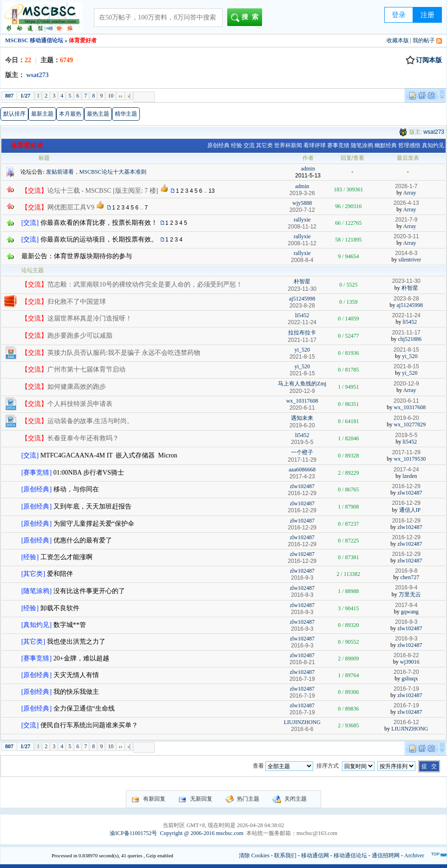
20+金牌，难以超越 (81, 658)
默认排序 (14, 114)
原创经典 (218, 145)
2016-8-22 (406, 655)
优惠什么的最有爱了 (83, 540)
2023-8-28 (406, 299)
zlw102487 (302, 486)
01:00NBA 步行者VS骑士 (89, 473)
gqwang (410, 612)
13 (212, 191)
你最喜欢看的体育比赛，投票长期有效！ (99, 223)
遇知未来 (302, 418)
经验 (237, 145)
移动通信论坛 (350, 855)
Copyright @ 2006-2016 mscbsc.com (202, 833)
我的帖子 (424, 40)
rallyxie (302, 220)
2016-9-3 (406, 622)
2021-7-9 (406, 220)
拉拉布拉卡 (302, 333)
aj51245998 (302, 299)
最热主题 (98, 114)
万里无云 (410, 594)
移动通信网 (315, 855)
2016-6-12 (406, 722)
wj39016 (410, 662)
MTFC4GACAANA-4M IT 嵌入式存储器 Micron (109, 455)
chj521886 (410, 339)
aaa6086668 (302, 470)
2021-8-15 (406, 350)
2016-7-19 (406, 689)
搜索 (247, 18)
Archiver (414, 855)
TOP (435, 854)
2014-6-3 (406, 253)
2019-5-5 (406, 435)
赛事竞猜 (338, 145)
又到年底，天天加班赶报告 (92, 506)
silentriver (410, 260)
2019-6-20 (406, 418)
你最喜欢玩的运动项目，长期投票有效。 (99, 239)
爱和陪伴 (60, 574)
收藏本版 (398, 40)
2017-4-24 (406, 470)
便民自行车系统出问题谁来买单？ (89, 725)
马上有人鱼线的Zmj (302, 384)
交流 (249, 145)
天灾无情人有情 (76, 675)
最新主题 (42, 114)
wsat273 (434, 132)
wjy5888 (302, 203)
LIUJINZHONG (302, 722)
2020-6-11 (406, 401)
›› (120, 96)
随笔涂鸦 (362, 145)
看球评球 (315, 145)
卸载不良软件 (60, 608)
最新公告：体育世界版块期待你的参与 (77, 256)
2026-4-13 (406, 203)
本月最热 (70, 114)
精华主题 (126, 114)
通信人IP (410, 510)
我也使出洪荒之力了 (76, 642)
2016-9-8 (406, 571)
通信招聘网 (386, 855)
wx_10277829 (410, 424)
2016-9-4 (406, 587)
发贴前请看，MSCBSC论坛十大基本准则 (96, 172)
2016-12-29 (406, 486)
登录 (399, 15)
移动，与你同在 (76, 489)
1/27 (25, 96)
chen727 (410, 577)
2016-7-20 (406, 672)
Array (410, 193)
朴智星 (302, 281)
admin (308, 169)
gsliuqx (410, 679)
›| (129, 96)
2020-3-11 (406, 236)
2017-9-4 (406, 605)
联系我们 (285, 855)
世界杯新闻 (288, 145)
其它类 (264, 145)
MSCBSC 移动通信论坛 (34, 40)
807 (9, 96)
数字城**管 (70, 625)
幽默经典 (386, 145)
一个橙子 (302, 452)
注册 (427, 15)
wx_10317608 (302, 401)
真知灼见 (433, 145)
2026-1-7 (406, 186)
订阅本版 (424, 60)
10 (111, 96)
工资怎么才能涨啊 (66, 557)
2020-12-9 (406, 384)
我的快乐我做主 (76, 692)
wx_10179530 (410, 459)
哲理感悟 (409, 145)
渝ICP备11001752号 (133, 833)
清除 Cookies (254, 855)
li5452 (302, 315)
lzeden (410, 476)
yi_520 (302, 350)
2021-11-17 (406, 333)
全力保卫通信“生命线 (84, 708)
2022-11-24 (406, 315)
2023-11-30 (406, 281)
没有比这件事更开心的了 (89, 591)
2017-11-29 (406, 452)
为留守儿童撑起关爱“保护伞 (94, 524)
